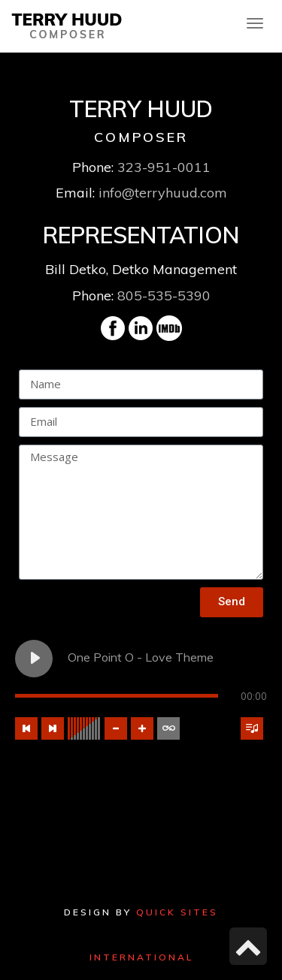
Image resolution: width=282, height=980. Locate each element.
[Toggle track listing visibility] (252, 728)
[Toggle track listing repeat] (168, 728)
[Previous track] (26, 728)
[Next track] (53, 728)
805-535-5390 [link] (164, 296)
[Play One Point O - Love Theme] (34, 659)
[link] (67, 24)
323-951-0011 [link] (164, 167)
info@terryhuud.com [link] (163, 193)
